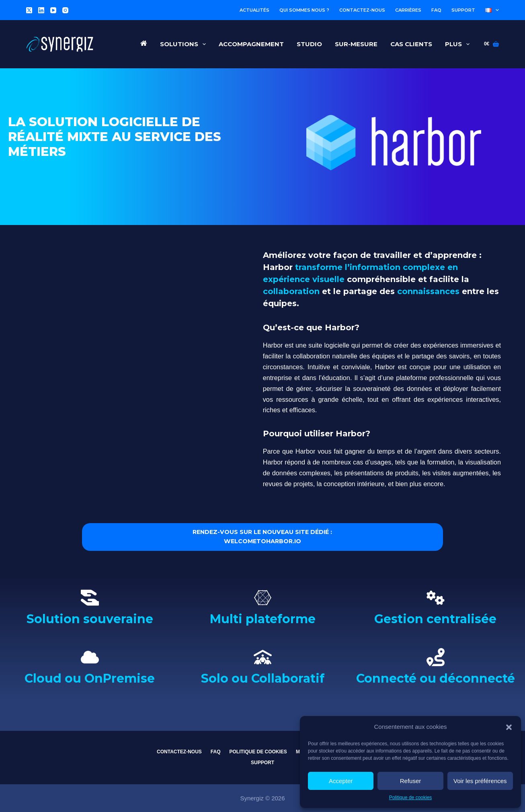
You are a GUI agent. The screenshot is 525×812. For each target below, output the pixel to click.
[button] (509, 727)
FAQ (436, 10)
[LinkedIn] (41, 10)
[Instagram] (65, 10)
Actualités (254, 10)
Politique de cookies (411, 798)
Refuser (411, 781)
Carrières (408, 10)
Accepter (341, 781)
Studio (309, 44)
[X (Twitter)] (29, 10)
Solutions (185, 44)
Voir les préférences (480, 781)
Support (463, 10)
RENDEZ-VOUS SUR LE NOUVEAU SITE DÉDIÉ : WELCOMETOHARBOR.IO (262, 540)
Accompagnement (251, 44)
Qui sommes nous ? (304, 10)
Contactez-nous (362, 10)
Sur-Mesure (356, 44)
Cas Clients (411, 44)
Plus (459, 44)
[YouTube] (53, 10)
